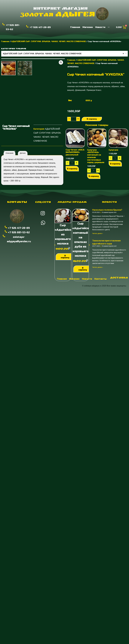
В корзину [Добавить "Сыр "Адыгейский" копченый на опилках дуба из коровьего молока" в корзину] (83, 285)
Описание (9, 170)
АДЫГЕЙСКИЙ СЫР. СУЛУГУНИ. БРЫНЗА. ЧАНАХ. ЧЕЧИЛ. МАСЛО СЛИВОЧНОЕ (49, 41)
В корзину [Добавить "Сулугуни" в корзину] (115, 180)
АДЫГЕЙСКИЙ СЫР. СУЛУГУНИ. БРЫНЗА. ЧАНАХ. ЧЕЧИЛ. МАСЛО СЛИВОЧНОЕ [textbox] (63, 54)
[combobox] (64, 54)
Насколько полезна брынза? (107, 226)
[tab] (9, 170)
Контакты (17, 219)
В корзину (92, 119)
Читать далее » (98, 250)
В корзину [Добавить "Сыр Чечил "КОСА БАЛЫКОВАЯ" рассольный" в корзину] (72, 185)
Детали (23, 170)
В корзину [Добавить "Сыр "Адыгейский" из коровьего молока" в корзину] (65, 273)
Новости (109, 219)
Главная (5, 41)
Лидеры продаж (72, 219)
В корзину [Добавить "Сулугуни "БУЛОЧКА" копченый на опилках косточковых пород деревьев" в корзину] (94, 193)
